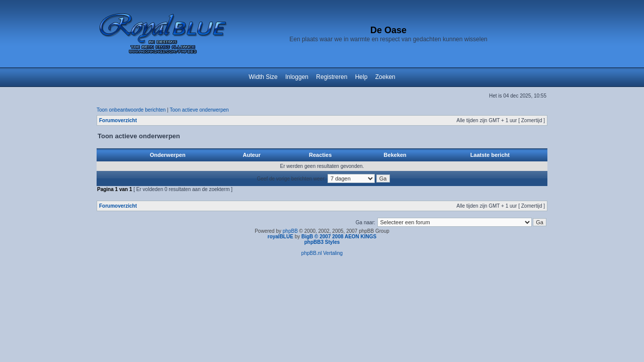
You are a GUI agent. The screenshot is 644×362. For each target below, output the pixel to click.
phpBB (290, 231)
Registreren (332, 77)
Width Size (263, 77)
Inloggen (297, 77)
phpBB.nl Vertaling (322, 253)
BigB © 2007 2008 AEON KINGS (339, 237)
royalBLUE (280, 237)
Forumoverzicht (118, 120)
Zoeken (385, 77)
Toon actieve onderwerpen (199, 110)
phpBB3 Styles (322, 242)
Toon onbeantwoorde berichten (131, 110)
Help (361, 77)
